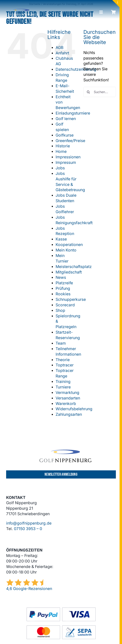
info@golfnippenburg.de (29, 523)
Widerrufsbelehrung (74, 409)
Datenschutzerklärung (76, 69)
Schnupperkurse (71, 299)
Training (63, 382)
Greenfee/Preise (70, 141)
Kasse (61, 239)
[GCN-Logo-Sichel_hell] (21, 11)
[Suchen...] (100, 92)
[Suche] (88, 92)
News (61, 277)
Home (61, 151)
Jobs (60, 168)
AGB (60, 47)
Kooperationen (69, 245)
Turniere (63, 387)
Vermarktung (67, 393)
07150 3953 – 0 (28, 529)
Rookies (63, 294)
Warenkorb (66, 404)
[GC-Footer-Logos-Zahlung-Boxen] (61, 609)
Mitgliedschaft (69, 272)
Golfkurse (65, 135)
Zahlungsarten (69, 414)
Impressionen (68, 157)
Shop (60, 310)
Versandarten (68, 398)
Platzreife (64, 283)
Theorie (63, 360)
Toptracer (65, 365)
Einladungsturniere (73, 113)
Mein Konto (66, 250)
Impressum (66, 162)
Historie (63, 146)
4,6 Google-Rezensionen (29, 589)
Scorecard (65, 305)
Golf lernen (66, 119)
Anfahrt (62, 53)
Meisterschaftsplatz (74, 267)
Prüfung (63, 288)
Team (61, 343)
